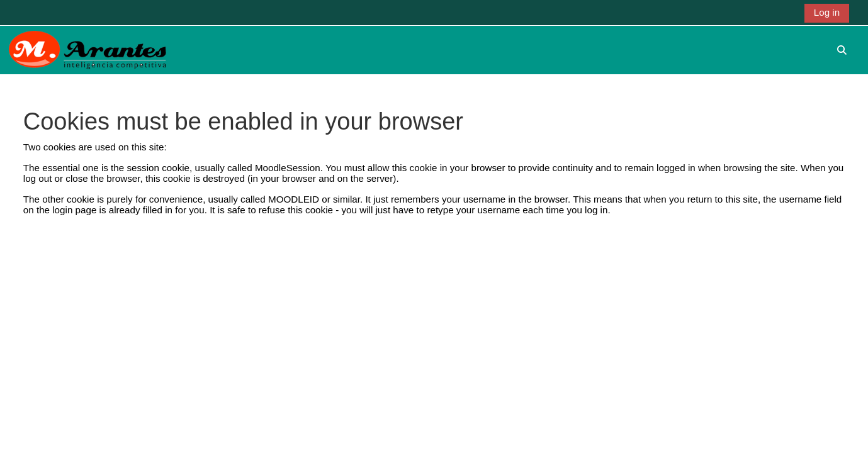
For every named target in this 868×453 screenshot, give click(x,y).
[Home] (87, 49)
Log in (827, 12)
